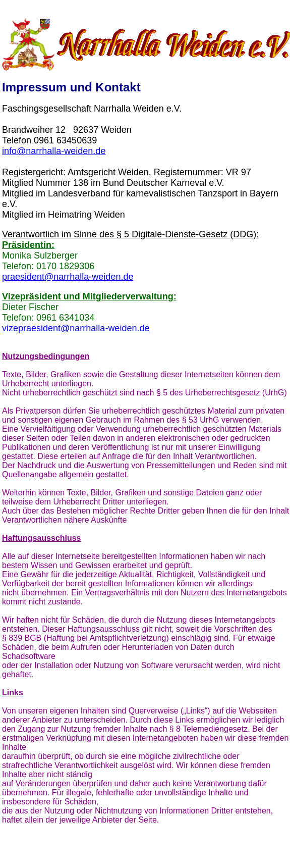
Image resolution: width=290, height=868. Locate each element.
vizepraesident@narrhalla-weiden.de (76, 328)
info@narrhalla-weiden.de (54, 151)
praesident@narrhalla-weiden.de (68, 277)
